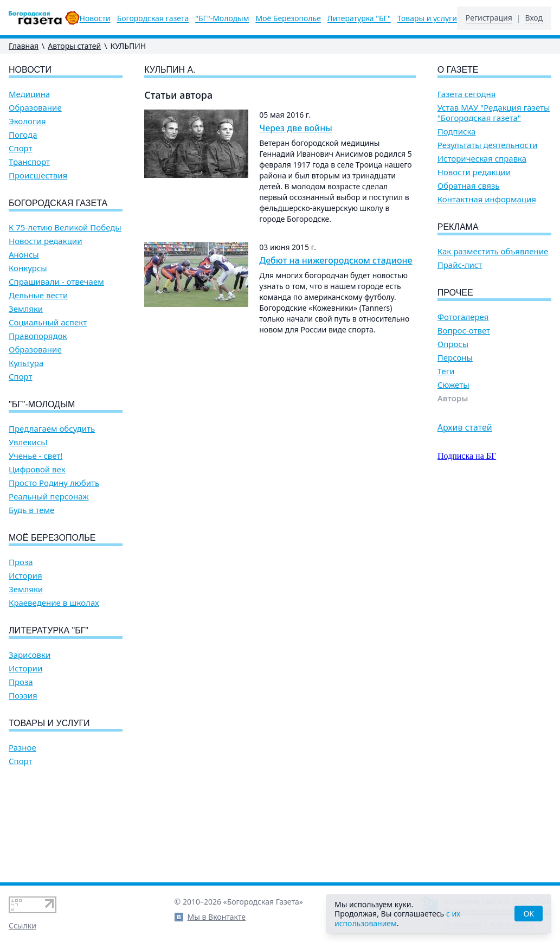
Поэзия (23, 696)
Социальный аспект (48, 322)
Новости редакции (45, 241)
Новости (95, 18)
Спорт (21, 148)
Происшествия (38, 175)
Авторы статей (74, 46)
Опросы (453, 344)
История (25, 576)
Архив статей (465, 427)
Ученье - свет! (36, 456)
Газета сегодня (467, 94)
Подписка (457, 132)
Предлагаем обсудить (52, 429)
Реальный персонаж (49, 496)
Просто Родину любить (54, 483)
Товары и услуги (427, 18)
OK (529, 914)
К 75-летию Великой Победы (65, 228)
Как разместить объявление (493, 251)
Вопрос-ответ (464, 331)
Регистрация (489, 18)
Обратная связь (469, 186)
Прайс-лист (460, 265)
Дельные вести (38, 295)
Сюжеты (453, 385)
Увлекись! (28, 442)
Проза (21, 562)
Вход (534, 18)
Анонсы (24, 255)
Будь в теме (31, 510)
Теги (446, 371)
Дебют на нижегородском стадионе (336, 260)
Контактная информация (487, 199)
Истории (25, 668)
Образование (35, 108)
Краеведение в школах (54, 603)
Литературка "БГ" (359, 18)
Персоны (455, 358)
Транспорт (29, 162)
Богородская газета (153, 18)
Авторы (453, 398)
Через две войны (296, 128)
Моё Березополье (288, 18)
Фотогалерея (463, 317)
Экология (27, 121)
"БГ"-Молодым (222, 18)
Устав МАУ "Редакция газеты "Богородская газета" (494, 113)
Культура (26, 363)
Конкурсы (28, 268)
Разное (22, 748)
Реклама (458, 227)
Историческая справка (482, 159)
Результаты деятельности (488, 145)
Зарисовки (30, 655)
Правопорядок (38, 336)
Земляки (26, 309)
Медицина (29, 94)
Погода (23, 135)
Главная (24, 46)
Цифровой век (37, 469)
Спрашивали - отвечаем (56, 282)
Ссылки (22, 925)
